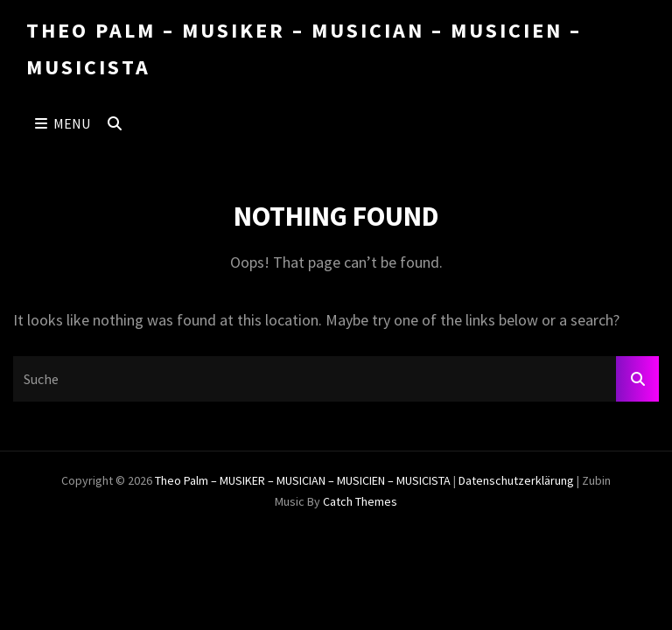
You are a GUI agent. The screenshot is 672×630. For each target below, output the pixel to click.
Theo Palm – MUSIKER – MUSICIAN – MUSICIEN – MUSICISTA (303, 480)
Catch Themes (360, 501)
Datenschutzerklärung (516, 480)
